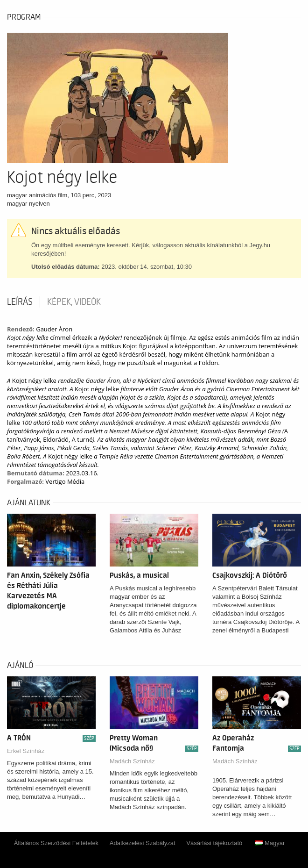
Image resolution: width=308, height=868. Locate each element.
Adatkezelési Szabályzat (143, 843)
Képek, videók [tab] (74, 302)
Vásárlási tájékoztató (214, 843)
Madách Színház (132, 761)
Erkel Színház (26, 751)
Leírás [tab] (20, 302)
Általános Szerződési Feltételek (56, 843)
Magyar (270, 843)
